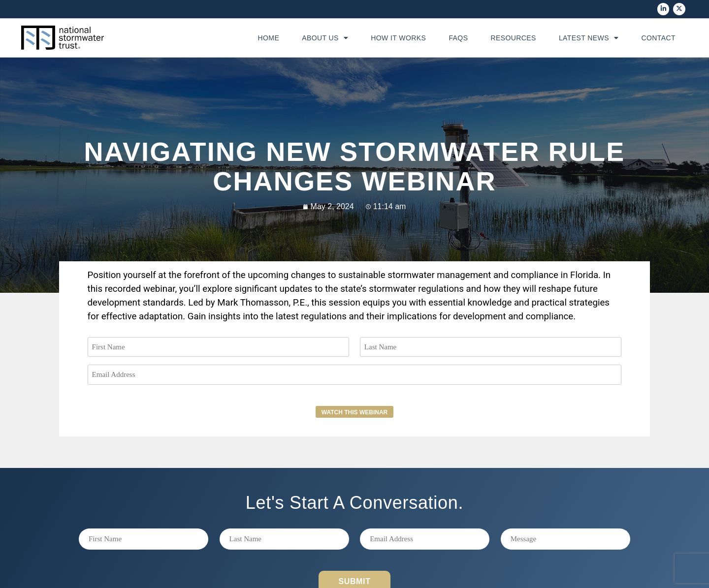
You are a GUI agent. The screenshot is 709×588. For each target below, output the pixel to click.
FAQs (458, 38)
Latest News (589, 38)
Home (268, 38)
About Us (325, 38)
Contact (658, 38)
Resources (513, 38)
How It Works (398, 38)
